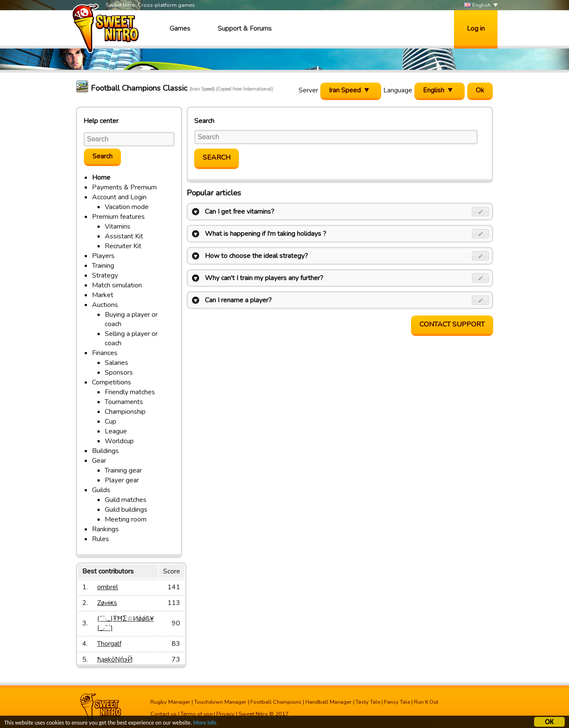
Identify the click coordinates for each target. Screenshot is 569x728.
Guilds (101, 490)
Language (398, 90)
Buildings (105, 451)
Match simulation (117, 285)
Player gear (122, 480)
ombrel (108, 587)
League (116, 431)
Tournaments (124, 402)
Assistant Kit (124, 236)
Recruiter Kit (123, 246)
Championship (125, 412)
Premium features (118, 217)
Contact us (164, 714)
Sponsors (119, 373)
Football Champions (276, 702)
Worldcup (119, 441)
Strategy (105, 275)
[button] (481, 212)
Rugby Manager (170, 702)
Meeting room (126, 519)
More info (205, 724)
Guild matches (126, 500)
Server (308, 90)
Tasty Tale (368, 702)
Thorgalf (109, 644)
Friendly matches (130, 392)
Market (103, 295)
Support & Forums (245, 29)
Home (101, 178)
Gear (99, 461)
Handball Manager (329, 702)
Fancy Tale (397, 702)
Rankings (105, 529)
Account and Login (119, 197)
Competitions (112, 382)
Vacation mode (127, 207)
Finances (105, 353)
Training (103, 266)
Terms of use (197, 714)
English (477, 5)
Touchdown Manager (220, 702)
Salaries (116, 363)
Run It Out (426, 702)
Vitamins (118, 226)
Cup (111, 421)
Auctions (105, 305)
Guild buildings (126, 510)
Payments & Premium (124, 187)
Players (103, 256)
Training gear (123, 470)
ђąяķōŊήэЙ (115, 659)
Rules (101, 539)
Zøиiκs (107, 603)
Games (180, 29)
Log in (476, 29)
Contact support (452, 324)
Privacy (226, 714)
